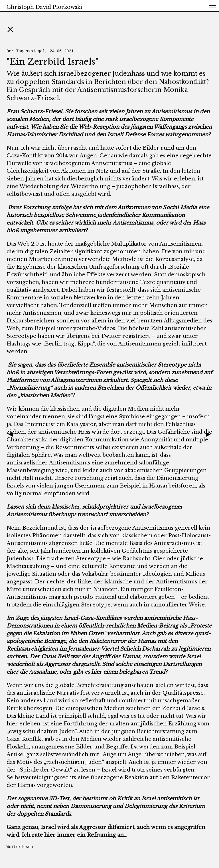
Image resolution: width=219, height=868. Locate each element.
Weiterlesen (20, 847)
